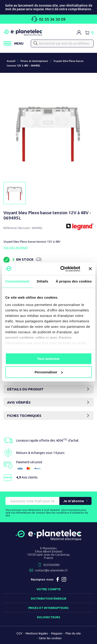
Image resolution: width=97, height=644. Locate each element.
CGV (19, 633)
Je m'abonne (74, 501)
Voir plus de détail (15, 247)
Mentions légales (37, 633)
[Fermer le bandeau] (90, 269)
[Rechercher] (62, 43)
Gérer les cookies (50, 638)
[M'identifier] (79, 33)
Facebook (58, 579)
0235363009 (51, 565)
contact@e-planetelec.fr (51, 570)
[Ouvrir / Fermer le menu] (13, 43)
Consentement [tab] (17, 281)
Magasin (57, 633)
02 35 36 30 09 (48, 19)
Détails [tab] (42, 281)
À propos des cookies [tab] (74, 281)
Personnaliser (49, 372)
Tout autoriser (49, 359)
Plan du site (73, 633)
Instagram (64, 579)
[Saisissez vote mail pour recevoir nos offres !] (32, 501)
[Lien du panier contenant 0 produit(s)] (89, 33)
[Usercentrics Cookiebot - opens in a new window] (61, 269)
